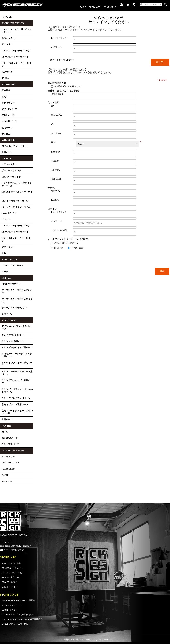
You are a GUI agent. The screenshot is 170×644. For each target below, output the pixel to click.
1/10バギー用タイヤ (11, 177)
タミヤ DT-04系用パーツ (13, 335)
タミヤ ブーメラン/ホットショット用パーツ (17, 391)
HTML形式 (59, 248)
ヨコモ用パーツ (9, 121)
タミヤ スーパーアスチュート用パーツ (17, 373)
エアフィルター (9, 164)
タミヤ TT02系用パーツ (13, 341)
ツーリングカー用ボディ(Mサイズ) (17, 300)
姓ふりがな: (57, 115)
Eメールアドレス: (59, 38)
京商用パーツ (8, 115)
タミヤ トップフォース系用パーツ (17, 364)
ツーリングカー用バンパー (15, 308)
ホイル (5, 432)
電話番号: (56, 191)
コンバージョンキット (12, 265)
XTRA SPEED (9, 320)
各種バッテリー (9, 38)
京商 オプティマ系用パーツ (15, 405)
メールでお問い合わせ (14, 550)
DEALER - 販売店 (10, 582)
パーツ (5, 272)
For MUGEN (8, 481)
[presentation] (83, 257)
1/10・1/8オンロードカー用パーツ (17, 239)
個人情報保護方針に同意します (68, 86)
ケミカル (6, 134)
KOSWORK (8, 84)
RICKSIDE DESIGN (13, 23)
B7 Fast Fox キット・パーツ (15, 146)
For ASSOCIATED (10, 463)
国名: (54, 142)
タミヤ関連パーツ (10, 444)
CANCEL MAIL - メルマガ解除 (15, 624)
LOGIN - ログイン (10, 610)
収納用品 (6, 90)
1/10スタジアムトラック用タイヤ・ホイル (17, 184)
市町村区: (56, 170)
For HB (5, 475)
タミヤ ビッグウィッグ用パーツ (17, 348)
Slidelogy (6, 278)
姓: (53, 106)
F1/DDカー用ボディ (11, 284)
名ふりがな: (57, 133)
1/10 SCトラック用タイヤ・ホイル (17, 193)
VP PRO (6, 159)
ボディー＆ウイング (11, 171)
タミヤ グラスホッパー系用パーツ (17, 382)
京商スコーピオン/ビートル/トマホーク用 (17, 412)
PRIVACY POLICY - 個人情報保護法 (18, 614)
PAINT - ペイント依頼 (11, 563)
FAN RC (6, 426)
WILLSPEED (9, 140)
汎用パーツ (7, 128)
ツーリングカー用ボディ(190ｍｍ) (17, 291)
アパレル (6, 78)
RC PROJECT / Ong (13, 451)
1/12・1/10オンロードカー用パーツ (17, 64)
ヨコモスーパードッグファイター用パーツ (17, 355)
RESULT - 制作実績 (10, 577)
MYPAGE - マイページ (12, 605)
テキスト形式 (77, 248)
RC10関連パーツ (10, 438)
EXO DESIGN (9, 259)
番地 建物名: (57, 179)
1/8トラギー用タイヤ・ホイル (16, 207)
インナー (6, 219)
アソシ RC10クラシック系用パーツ (16, 328)
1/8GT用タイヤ (9, 213)
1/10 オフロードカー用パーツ (16, 51)
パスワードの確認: (60, 230)
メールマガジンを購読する (66, 243)
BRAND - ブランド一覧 (12, 573)
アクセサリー (8, 44)
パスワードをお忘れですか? (61, 60)
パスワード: (57, 47)
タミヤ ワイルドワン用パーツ (16, 398)
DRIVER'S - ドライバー (12, 568)
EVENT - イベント (10, 587)
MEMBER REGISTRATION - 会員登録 (18, 600)
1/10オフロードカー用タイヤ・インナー (17, 31)
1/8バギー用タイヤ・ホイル (15, 201)
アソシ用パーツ (9, 109)
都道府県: (56, 161)
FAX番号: (55, 200)
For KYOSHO (8, 469)
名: (53, 124)
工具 (4, 97)
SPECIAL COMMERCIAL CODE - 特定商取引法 (22, 619)
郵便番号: (56, 152)
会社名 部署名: (58, 94)
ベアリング (7, 72)
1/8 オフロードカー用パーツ (15, 57)
